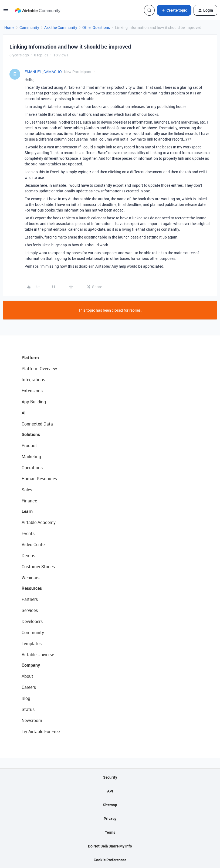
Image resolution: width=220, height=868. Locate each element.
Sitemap (110, 805)
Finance (29, 501)
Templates (32, 644)
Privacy (110, 818)
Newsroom (32, 720)
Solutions (31, 434)
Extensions (32, 391)
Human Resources (39, 479)
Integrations (33, 380)
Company (31, 665)
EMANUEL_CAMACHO (43, 72)
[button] (6, 11)
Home (9, 27)
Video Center (34, 544)
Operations (32, 468)
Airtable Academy (39, 522)
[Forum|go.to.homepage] (38, 10)
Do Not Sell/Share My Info (110, 846)
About (27, 676)
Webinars (31, 578)
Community (29, 27)
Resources (32, 588)
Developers (32, 621)
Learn (27, 511)
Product (29, 445)
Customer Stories (38, 567)
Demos (28, 556)
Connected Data (37, 424)
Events (28, 533)
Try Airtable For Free (41, 731)
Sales (27, 490)
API (110, 791)
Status (28, 709)
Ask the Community (61, 27)
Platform (30, 358)
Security (110, 777)
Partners (30, 599)
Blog (26, 698)
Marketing (31, 457)
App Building (34, 402)
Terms (110, 832)
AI (24, 413)
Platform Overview (39, 369)
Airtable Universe (38, 655)
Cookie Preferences (110, 860)
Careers (29, 687)
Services (30, 610)
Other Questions (96, 27)
